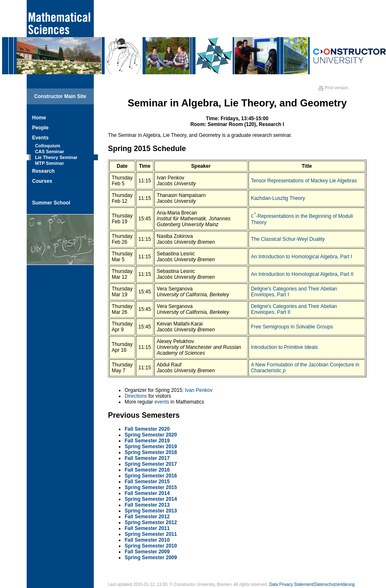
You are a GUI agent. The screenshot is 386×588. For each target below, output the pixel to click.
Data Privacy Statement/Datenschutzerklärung (312, 584)
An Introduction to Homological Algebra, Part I (302, 257)
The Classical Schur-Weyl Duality (288, 239)
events (162, 402)
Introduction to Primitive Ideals (284, 347)
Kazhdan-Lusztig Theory (278, 198)
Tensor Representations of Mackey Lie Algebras (304, 181)
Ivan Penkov (199, 390)
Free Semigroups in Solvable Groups (292, 327)
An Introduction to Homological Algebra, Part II (302, 274)
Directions (136, 396)
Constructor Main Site (60, 96)
